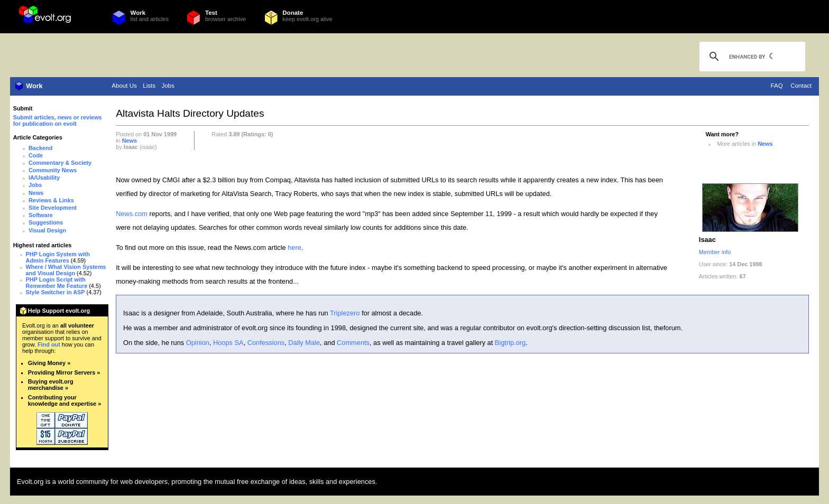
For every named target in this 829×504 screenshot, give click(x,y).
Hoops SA (228, 343)
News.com (132, 214)
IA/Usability (44, 178)
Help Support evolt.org (59, 311)
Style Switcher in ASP (56, 292)
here (294, 248)
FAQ (777, 86)
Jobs (168, 86)
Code (36, 155)
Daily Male (304, 343)
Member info (715, 252)
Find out (49, 344)
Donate (293, 13)
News (36, 193)
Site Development (53, 208)
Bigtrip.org (510, 343)
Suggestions (46, 222)
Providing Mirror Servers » (64, 372)
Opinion (198, 343)
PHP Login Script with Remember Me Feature (57, 283)
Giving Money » (49, 363)
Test (211, 13)
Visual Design (47, 230)
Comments (353, 343)
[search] (751, 57)
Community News (53, 170)
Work (138, 13)
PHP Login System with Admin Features (58, 257)
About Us (124, 86)
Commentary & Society (60, 163)
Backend (40, 148)
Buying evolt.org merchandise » (51, 385)
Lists (149, 86)
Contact (801, 86)
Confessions (266, 343)
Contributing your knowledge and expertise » (65, 400)
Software (41, 215)
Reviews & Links (51, 200)
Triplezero (345, 313)
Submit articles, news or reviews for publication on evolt (58, 120)
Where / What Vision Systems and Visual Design (66, 270)
